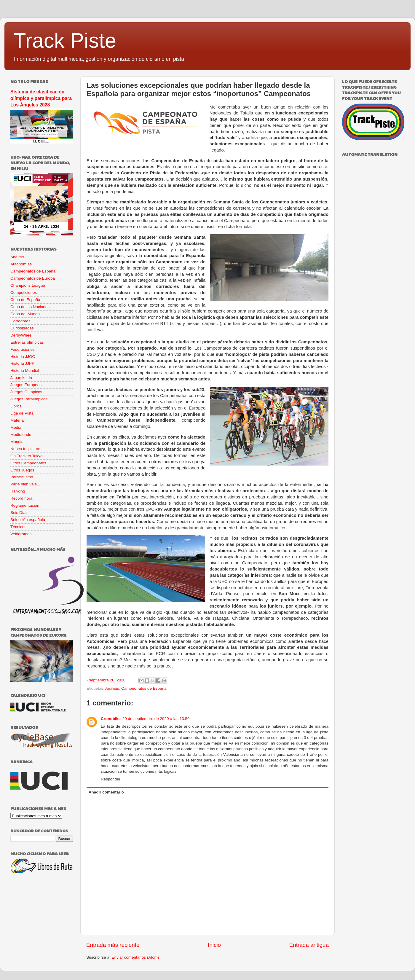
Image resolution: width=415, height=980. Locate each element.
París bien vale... (25, 484)
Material (17, 420)
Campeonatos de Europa (33, 278)
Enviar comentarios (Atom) (135, 957)
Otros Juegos (22, 470)
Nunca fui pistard (25, 449)
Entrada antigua (309, 945)
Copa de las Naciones (30, 307)
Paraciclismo (22, 477)
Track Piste (65, 41)
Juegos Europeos (26, 385)
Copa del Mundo (25, 314)
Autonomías (21, 264)
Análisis (112, 688)
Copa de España (25, 300)
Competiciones (24, 293)
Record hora (21, 498)
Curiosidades (22, 328)
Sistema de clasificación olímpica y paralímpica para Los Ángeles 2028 (41, 98)
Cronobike (111, 719)
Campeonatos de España (144, 688)
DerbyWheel (21, 335)
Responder (111, 779)
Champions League (28, 285)
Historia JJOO (23, 357)
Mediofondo (21, 435)
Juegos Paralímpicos (29, 399)
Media (16, 427)
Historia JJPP (22, 363)
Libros (16, 406)
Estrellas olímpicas (27, 342)
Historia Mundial (25, 371)
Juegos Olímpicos (26, 392)
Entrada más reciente (113, 945)
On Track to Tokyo (27, 456)
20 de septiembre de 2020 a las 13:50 (156, 719)
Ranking (18, 491)
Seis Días (19, 513)
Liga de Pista (22, 413)
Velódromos (21, 534)
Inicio (214, 945)
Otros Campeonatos (28, 463)
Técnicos (18, 527)
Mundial (17, 442)
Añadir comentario (106, 792)
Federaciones (23, 349)
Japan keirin (21, 378)
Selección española (28, 520)
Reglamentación (25, 505)
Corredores (20, 321)
